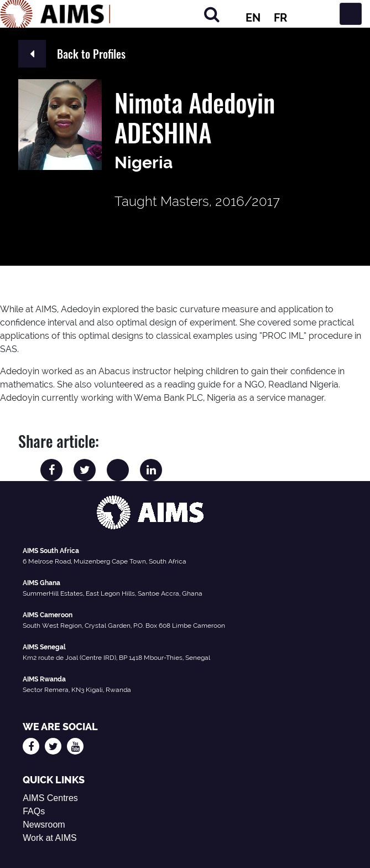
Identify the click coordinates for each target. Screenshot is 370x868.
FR (280, 18)
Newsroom (44, 825)
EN (253, 18)
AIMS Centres (50, 798)
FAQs (34, 811)
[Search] (212, 14)
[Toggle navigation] (351, 14)
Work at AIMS (50, 838)
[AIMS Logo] (55, 14)
